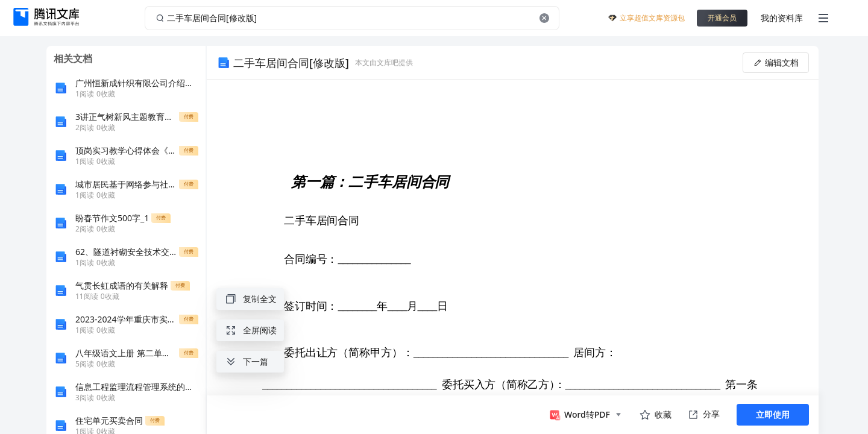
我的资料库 (782, 18)
